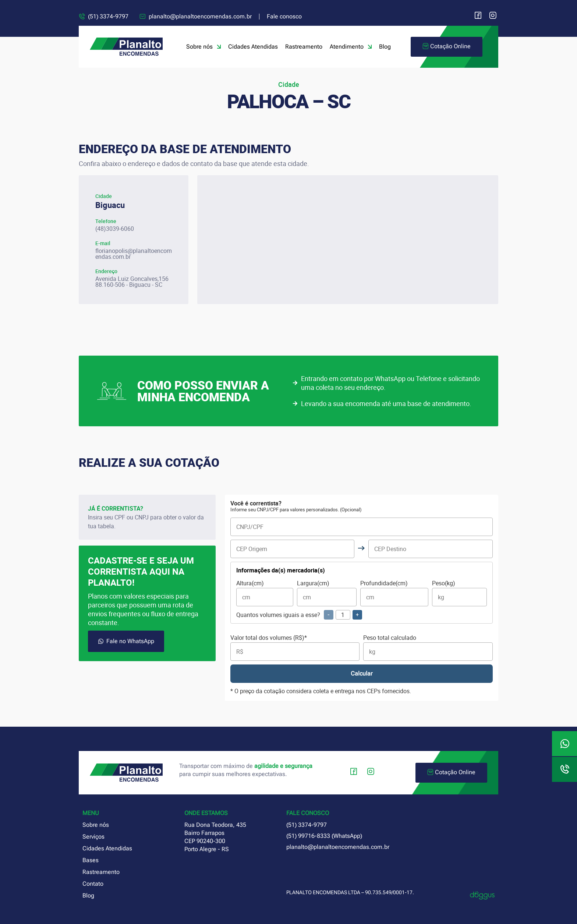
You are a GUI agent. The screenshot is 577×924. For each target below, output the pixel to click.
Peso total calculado (428, 648)
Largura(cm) (327, 593)
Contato (93, 884)
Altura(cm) (265, 593)
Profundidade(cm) (394, 593)
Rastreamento (304, 47)
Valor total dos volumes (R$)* (295, 648)
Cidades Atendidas (253, 47)
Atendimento (351, 47)
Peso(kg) (459, 593)
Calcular (362, 673)
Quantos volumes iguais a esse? (299, 615)
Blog (385, 47)
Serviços (93, 837)
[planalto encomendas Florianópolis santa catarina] (348, 240)
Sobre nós (203, 47)
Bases (91, 860)
